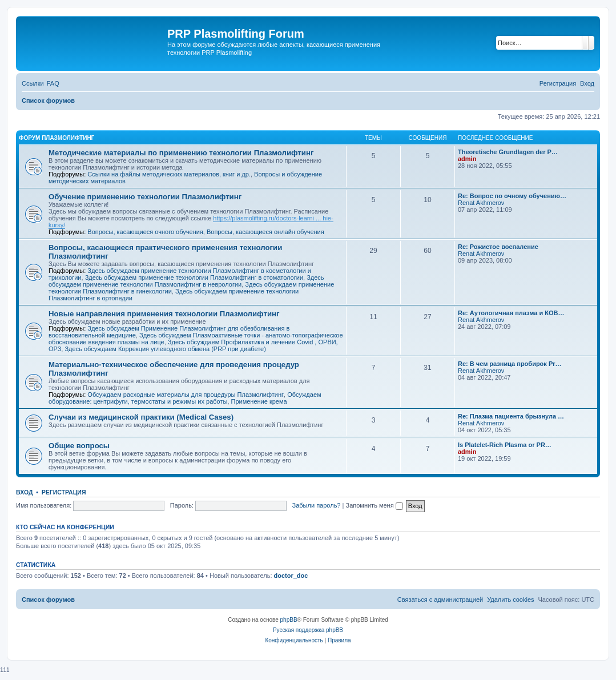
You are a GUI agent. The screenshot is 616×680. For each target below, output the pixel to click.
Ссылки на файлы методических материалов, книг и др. (169, 174)
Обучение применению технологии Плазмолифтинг (145, 197)
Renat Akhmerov (481, 203)
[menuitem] (53, 83)
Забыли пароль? (317, 505)
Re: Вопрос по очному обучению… (512, 196)
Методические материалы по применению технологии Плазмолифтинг (181, 153)
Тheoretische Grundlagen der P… (508, 152)
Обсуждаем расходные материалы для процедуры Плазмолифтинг (186, 395)
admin (467, 159)
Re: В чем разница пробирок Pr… (510, 364)
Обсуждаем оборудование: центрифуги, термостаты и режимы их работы (185, 398)
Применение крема (259, 401)
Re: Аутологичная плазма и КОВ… (511, 313)
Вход (24, 492)
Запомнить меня (374, 505)
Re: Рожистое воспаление (498, 247)
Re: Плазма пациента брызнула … (511, 416)
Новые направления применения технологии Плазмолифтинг (164, 314)
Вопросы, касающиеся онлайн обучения (265, 232)
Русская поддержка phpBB (308, 630)
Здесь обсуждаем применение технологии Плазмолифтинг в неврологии (186, 281)
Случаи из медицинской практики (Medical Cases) (141, 417)
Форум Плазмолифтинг (57, 138)
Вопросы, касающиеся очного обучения (145, 232)
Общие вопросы (79, 446)
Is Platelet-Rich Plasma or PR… (505, 445)
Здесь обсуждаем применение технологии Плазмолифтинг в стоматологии (194, 277)
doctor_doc (291, 576)
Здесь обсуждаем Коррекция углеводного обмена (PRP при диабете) (165, 349)
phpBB (289, 620)
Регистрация (64, 492)
